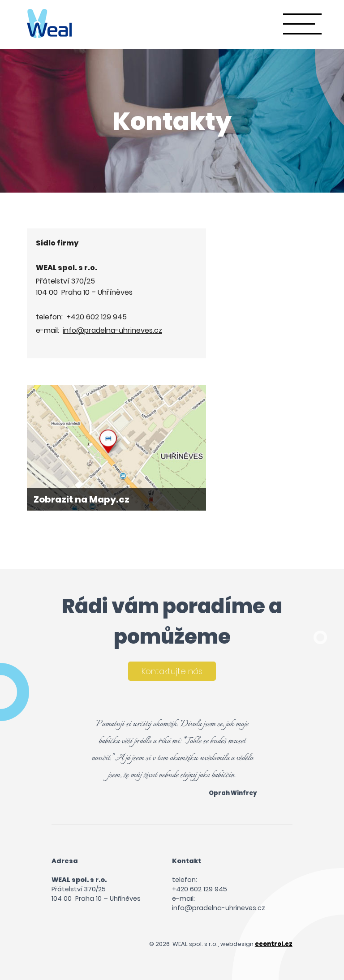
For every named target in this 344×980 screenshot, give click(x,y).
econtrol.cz (274, 944)
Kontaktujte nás (172, 671)
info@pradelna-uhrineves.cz (112, 330)
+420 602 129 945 (97, 317)
